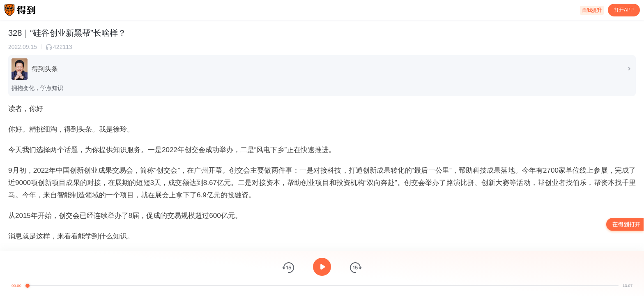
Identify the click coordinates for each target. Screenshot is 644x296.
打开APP (624, 10)
